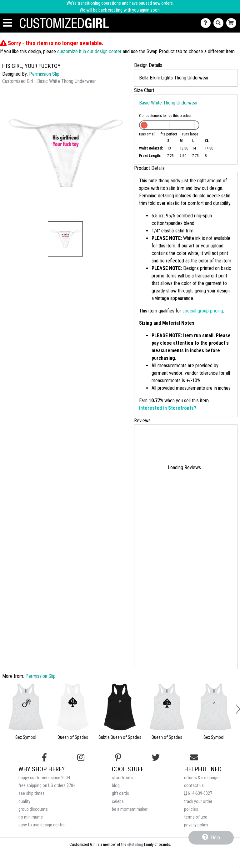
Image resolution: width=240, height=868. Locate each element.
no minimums (31, 817)
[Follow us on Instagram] (81, 758)
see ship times (32, 793)
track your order (198, 802)
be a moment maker (130, 809)
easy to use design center (42, 825)
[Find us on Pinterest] (118, 758)
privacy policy (196, 825)
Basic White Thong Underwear (168, 103)
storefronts (122, 778)
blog (116, 786)
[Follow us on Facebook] (44, 758)
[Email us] (194, 758)
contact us (194, 786)
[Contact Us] (207, 23)
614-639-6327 (198, 793)
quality (24, 802)
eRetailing (135, 844)
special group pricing (203, 311)
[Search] (220, 23)
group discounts (33, 809)
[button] (65, 239)
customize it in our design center (89, 51)
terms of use (196, 817)
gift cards (120, 793)
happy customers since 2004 (44, 778)
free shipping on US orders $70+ (47, 786)
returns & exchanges (202, 778)
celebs (118, 802)
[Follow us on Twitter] (156, 758)
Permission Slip (44, 74)
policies (191, 809)
